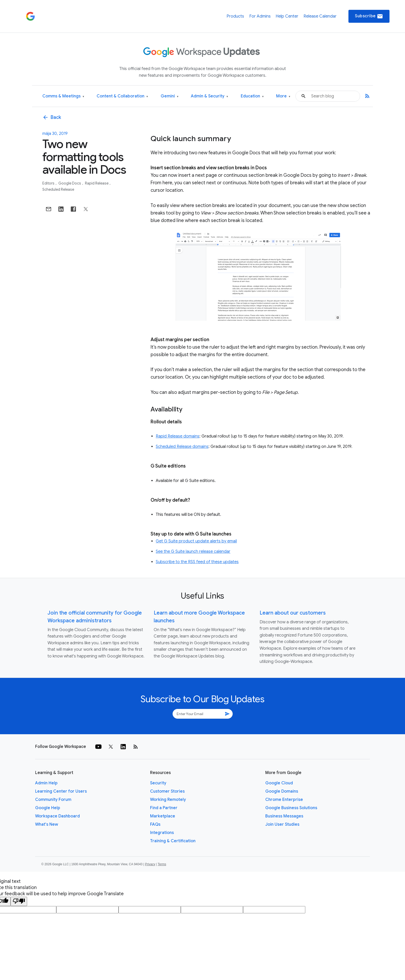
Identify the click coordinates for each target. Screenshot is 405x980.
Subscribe (369, 16)
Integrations (162, 833)
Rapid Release (97, 183)
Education (252, 96)
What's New (47, 824)
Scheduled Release (58, 189)
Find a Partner (164, 808)
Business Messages (284, 816)
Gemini (170, 96)
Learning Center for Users (61, 791)
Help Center (287, 16)
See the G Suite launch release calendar (193, 552)
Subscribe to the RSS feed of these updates (197, 562)
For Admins (260, 16)
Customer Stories (167, 791)
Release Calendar (320, 16)
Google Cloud (279, 783)
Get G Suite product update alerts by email (196, 541)
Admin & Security (209, 96)
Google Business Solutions (291, 808)
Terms (162, 864)
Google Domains (282, 791)
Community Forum (53, 800)
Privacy (150, 864)
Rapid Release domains (178, 436)
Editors (49, 183)
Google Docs (70, 183)
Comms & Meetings (63, 96)
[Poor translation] (19, 901)
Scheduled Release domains (182, 447)
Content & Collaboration (122, 96)
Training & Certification (173, 841)
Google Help (48, 808)
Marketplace (163, 816)
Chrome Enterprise (284, 800)
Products (235, 16)
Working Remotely (168, 800)
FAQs (155, 824)
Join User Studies (282, 824)
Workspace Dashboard (57, 816)
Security (158, 783)
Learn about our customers (293, 613)
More (283, 96)
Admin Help (46, 783)
